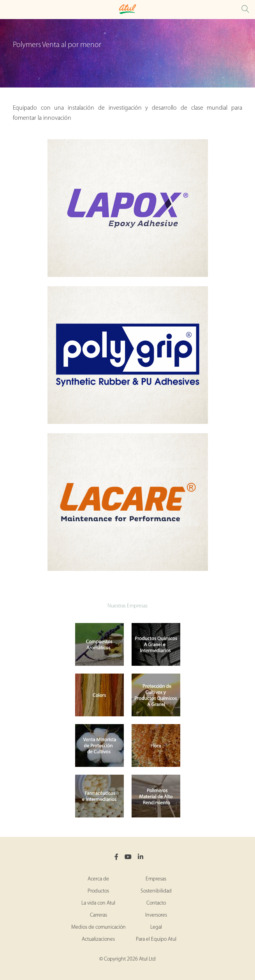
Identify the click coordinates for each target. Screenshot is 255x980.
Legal (156, 927)
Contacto (156, 903)
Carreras (98, 915)
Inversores (156, 915)
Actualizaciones (98, 939)
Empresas (156, 879)
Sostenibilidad (156, 891)
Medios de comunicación (98, 927)
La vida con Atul (98, 903)
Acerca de (98, 879)
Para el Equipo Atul (156, 939)
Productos (98, 891)
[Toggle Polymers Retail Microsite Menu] (8, 10)
